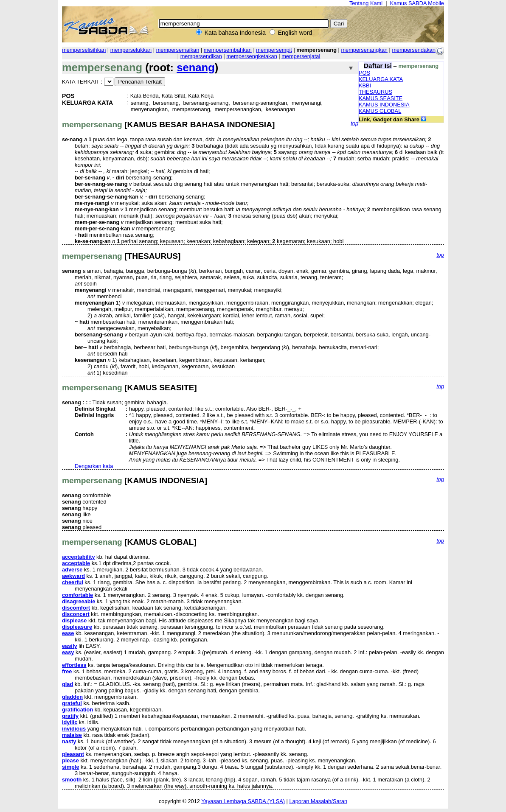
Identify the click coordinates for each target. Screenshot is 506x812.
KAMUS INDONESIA (384, 105)
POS (364, 73)
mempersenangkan (364, 50)
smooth (72, 780)
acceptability (79, 557)
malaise (72, 735)
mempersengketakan (252, 56)
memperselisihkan (84, 50)
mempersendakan (413, 50)
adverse (72, 570)
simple (71, 767)
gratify (70, 716)
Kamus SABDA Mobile (417, 3)
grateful (72, 703)
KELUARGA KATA (381, 79)
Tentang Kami (366, 3)
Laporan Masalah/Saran (318, 801)
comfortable (77, 595)
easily (70, 646)
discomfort (76, 608)
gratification (77, 710)
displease (74, 620)
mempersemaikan (178, 50)
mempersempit (274, 50)
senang (196, 67)
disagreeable (79, 601)
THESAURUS (375, 92)
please (70, 760)
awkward (73, 576)
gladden (72, 697)
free (67, 671)
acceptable (76, 563)
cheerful (73, 582)
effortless (74, 665)
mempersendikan (201, 56)
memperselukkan (131, 50)
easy (68, 652)
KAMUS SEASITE (381, 98)
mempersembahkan (228, 50)
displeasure (77, 627)
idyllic (70, 722)
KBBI (365, 85)
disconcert (76, 614)
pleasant (73, 754)
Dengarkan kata (94, 466)
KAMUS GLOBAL (380, 111)
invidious (74, 729)
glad (67, 684)
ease (68, 633)
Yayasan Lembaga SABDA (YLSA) (243, 801)
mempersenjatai (301, 56)
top (354, 123)
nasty (69, 741)
